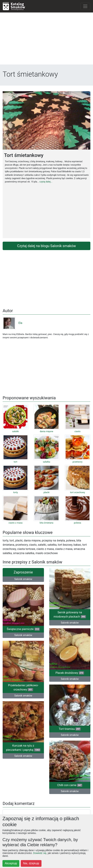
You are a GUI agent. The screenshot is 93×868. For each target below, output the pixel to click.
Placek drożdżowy (70, 673)
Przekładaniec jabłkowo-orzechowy (23, 687)
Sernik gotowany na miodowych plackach (70, 614)
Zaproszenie (23, 572)
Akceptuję (11, 863)
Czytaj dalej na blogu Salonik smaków (47, 246)
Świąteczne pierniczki (23, 629)
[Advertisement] (46, 40)
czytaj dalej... (46, 182)
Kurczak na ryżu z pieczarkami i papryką (23, 748)
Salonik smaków (23, 579)
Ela (12, 323)
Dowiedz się (40, 853)
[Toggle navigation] (85, 6)
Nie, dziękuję (31, 863)
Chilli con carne (70, 785)
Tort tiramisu (70, 729)
